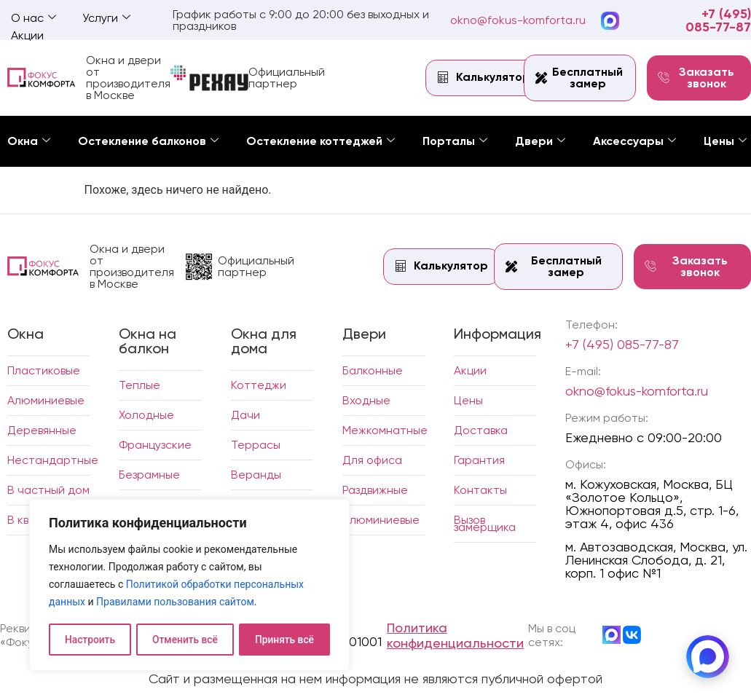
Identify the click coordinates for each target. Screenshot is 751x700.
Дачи (245, 415)
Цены (725, 141)
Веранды (256, 475)
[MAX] (707, 656)
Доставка (481, 430)
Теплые (139, 385)
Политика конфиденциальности (455, 635)
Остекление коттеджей (321, 141)
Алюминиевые (46, 400)
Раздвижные (375, 490)
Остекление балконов (148, 141)
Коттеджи (259, 385)
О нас (34, 18)
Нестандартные (53, 460)
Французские (155, 445)
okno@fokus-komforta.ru (518, 20)
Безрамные (149, 475)
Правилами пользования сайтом (175, 603)
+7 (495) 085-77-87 (718, 20)
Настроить (90, 640)
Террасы (256, 445)
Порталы (455, 141)
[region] (189, 586)
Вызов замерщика (485, 523)
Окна (29, 141)
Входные (366, 400)
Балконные (373, 370)
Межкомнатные (385, 430)
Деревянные (42, 430)
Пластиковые (44, 370)
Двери (540, 141)
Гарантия (479, 460)
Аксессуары (634, 141)
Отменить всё (185, 640)
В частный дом (48, 490)
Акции (27, 35)
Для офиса (372, 460)
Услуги (106, 18)
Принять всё (285, 640)
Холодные (146, 415)
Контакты (480, 490)
